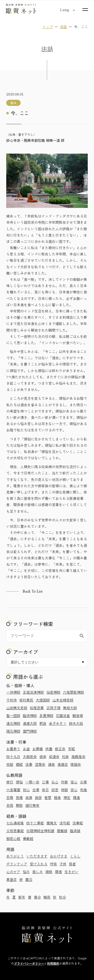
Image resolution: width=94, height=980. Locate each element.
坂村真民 (26, 700)
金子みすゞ (58, 723)
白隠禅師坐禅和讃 (40, 831)
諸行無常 (32, 805)
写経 (71, 749)
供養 (49, 749)
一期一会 (32, 782)
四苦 (55, 790)
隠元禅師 (13, 731)
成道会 (54, 756)
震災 (29, 879)
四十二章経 (35, 823)
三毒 (45, 782)
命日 (45, 790)
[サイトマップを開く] (85, 10)
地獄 (64, 790)
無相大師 (70, 708)
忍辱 (10, 797)
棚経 (19, 764)
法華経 (78, 823)
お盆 (26, 749)
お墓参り (13, 749)
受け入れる (39, 864)
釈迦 (43, 723)
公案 (83, 782)
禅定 (67, 797)
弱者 (72, 864)
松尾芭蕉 (37, 708)
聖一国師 (13, 716)
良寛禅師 (46, 716)
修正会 (60, 749)
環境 (58, 872)
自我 (10, 805)
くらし (75, 856)
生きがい (71, 872)
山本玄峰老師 (63, 700)
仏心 (55, 782)
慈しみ (38, 872)
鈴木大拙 (76, 723)
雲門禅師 (30, 731)
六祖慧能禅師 (73, 692)
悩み (26, 872)
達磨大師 (30, 723)
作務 (64, 782)
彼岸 (43, 756)
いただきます (37, 856)
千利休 (12, 700)
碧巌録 (62, 831)
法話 (63, 27)
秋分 (62, 897)
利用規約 (53, 963)
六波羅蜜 (13, 790)
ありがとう (15, 856)
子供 (63, 864)
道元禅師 (13, 723)
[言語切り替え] (65, 10)
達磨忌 (63, 764)
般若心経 (13, 838)
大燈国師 (43, 700)
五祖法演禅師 (33, 692)
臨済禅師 (30, 716)
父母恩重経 (15, 831)
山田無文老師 (17, 708)
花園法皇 (63, 716)
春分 (37, 897)
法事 (29, 764)
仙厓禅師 (53, 692)
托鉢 (65, 756)
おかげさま (59, 856)
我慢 (19, 797)
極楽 (57, 797)
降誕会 (76, 764)
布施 (83, 790)
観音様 (78, 716)
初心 (26, 790)
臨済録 (75, 831)
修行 (10, 782)
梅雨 (47, 897)
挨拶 (38, 797)
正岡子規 (53, 708)
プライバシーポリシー (29, 963)
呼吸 (53, 864)
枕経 (10, 764)
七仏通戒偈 (15, 823)
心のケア (13, 872)
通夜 (51, 764)
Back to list (33, 591)
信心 (74, 782)
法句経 (65, 823)
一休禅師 (13, 692)
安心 (74, 790)
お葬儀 (38, 749)
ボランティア (17, 864)
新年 (22, 897)
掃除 (49, 872)
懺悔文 (52, 823)
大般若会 (30, 756)
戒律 (29, 797)
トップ (48, 27)
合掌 (36, 790)
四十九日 (13, 756)
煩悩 (19, 782)
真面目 (12, 879)
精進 (76, 797)
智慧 (48, 797)
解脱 (19, 805)
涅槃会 (40, 764)
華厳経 (28, 838)
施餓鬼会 (78, 756)
